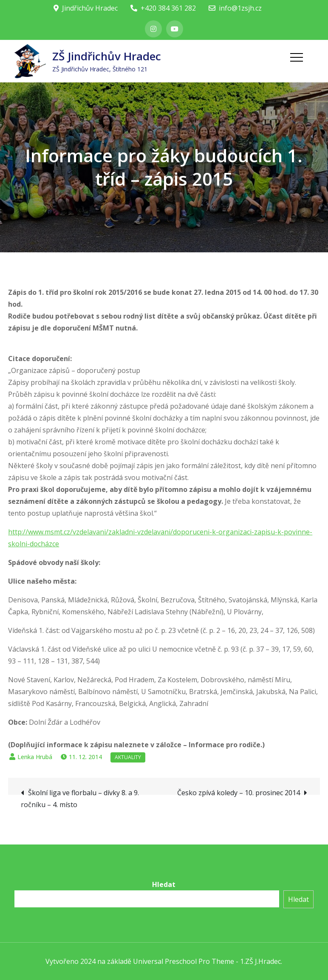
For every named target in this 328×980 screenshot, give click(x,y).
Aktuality (128, 757)
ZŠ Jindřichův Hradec (107, 56)
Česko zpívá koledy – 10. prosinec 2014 (239, 793)
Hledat (164, 884)
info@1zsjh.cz (235, 8)
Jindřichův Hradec (86, 8)
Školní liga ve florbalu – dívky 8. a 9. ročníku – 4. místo (80, 799)
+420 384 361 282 (163, 8)
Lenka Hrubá (35, 757)
